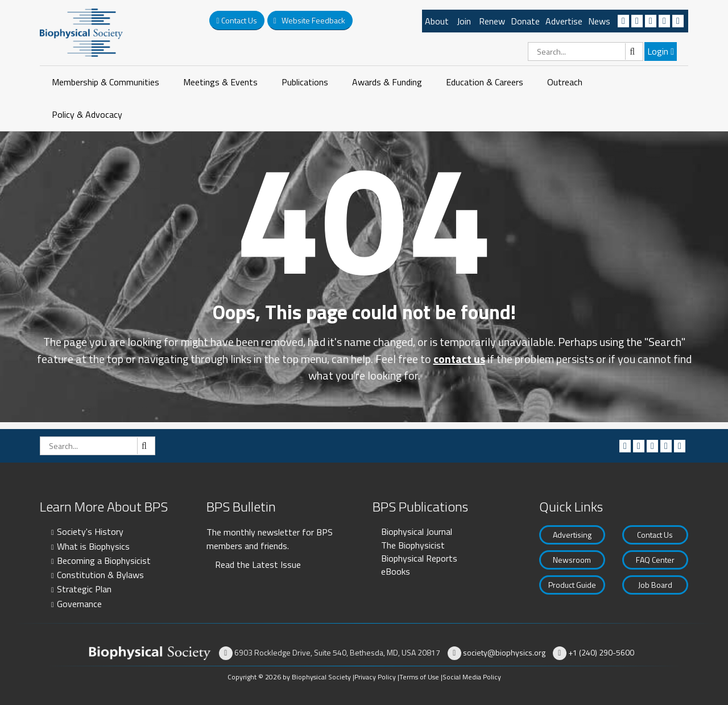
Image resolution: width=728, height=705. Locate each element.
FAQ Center (655, 560)
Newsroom (572, 560)
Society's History (90, 531)
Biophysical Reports (419, 558)
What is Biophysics (93, 546)
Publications (305, 82)
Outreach (565, 82)
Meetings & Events (220, 82)
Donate (525, 21)
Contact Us (655, 535)
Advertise (564, 21)
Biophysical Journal (417, 531)
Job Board (655, 585)
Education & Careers (485, 82)
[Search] (586, 51)
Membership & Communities (106, 82)
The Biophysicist (413, 545)
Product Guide (572, 585)
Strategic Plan (84, 589)
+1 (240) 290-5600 (601, 652)
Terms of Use (419, 677)
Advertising (572, 535)
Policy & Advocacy (87, 114)
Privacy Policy (375, 677)
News (599, 21)
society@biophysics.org (504, 652)
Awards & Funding (387, 82)
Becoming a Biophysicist (104, 560)
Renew (492, 21)
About (437, 21)
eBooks (396, 571)
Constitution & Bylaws (100, 575)
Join (464, 21)
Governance (79, 604)
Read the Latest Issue (258, 564)
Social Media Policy (472, 677)
